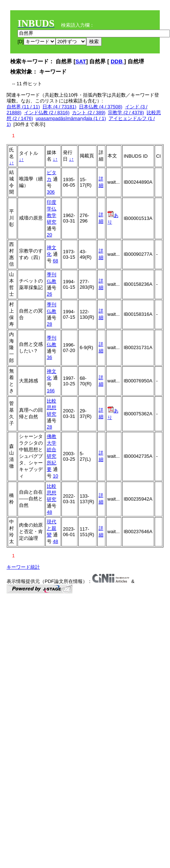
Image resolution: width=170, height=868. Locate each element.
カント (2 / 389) (89, 113)
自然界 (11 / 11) (23, 107)
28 (49, 324)
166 (51, 391)
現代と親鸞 (52, 528)
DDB (118, 61)
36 (49, 357)
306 (51, 192)
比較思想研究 (52, 407)
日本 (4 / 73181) (59, 107)
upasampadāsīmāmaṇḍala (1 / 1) (71, 118)
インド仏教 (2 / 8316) (47, 113)
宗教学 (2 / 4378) (126, 113)
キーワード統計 (23, 567)
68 (56, 261)
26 (49, 294)
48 (49, 512)
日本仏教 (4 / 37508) (101, 107)
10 (56, 476)
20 (49, 235)
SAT (81, 61)
